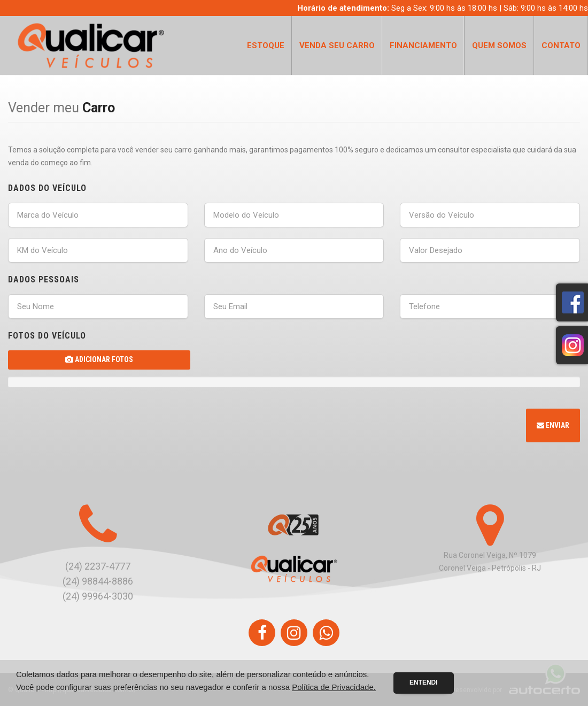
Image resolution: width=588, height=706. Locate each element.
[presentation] (89, 427)
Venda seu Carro (337, 45)
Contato (561, 45)
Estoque (266, 45)
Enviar (553, 425)
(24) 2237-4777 (98, 566)
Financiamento (423, 45)
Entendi (424, 682)
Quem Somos (499, 45)
